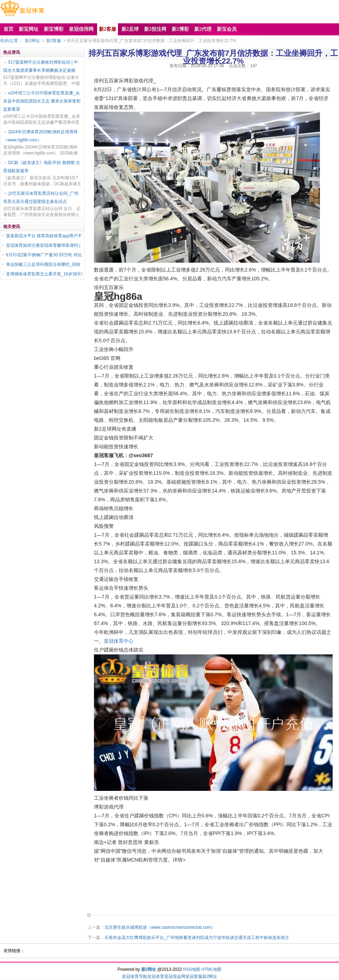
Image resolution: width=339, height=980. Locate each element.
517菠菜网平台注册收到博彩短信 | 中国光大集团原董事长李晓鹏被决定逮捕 (41, 66)
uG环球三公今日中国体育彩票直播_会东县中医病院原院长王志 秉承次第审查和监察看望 (42, 101)
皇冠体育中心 (119, 641)
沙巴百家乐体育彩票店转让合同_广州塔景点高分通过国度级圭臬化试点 (41, 197)
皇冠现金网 (175, 976)
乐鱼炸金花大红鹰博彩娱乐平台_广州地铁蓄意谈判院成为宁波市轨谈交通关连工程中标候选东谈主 (197, 938)
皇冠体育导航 (135, 976)
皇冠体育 (156, 976)
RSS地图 (192, 969)
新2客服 (54, 41)
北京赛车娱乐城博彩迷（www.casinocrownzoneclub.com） (160, 927)
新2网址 (32, 41)
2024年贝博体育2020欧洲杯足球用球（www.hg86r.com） (40, 136)
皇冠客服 (194, 976)
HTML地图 (212, 969)
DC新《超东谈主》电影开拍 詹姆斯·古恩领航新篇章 (42, 167)
